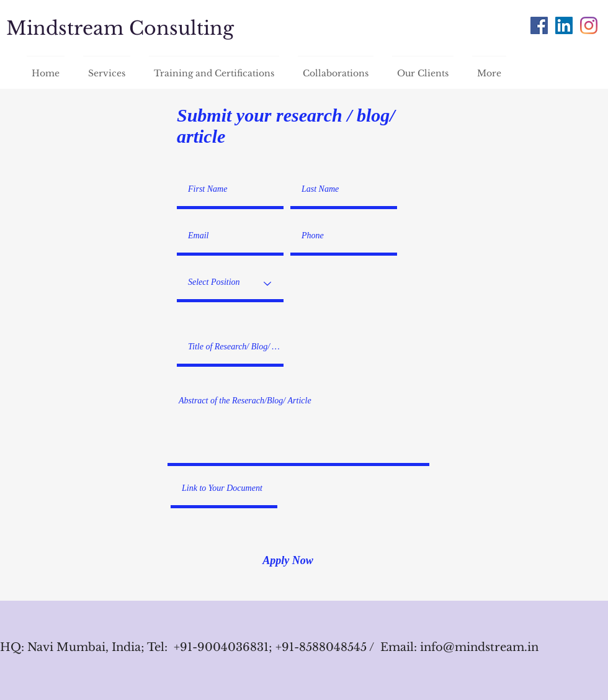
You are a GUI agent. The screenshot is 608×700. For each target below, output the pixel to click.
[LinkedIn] (564, 25)
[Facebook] (539, 25)
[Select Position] (230, 284)
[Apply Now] (288, 561)
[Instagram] (589, 25)
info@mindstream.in (479, 647)
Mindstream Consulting (120, 28)
